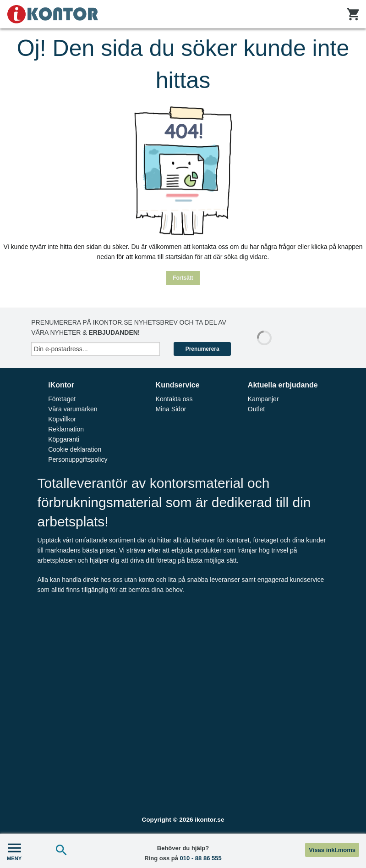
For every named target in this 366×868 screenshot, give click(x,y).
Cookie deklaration (75, 449)
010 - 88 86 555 (201, 858)
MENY (14, 851)
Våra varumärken (73, 409)
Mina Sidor (171, 409)
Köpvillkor (62, 419)
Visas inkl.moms (332, 850)
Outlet (256, 409)
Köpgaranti (64, 439)
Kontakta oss (174, 399)
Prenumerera (202, 349)
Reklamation (66, 429)
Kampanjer (263, 399)
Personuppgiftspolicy (78, 459)
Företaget (62, 399)
